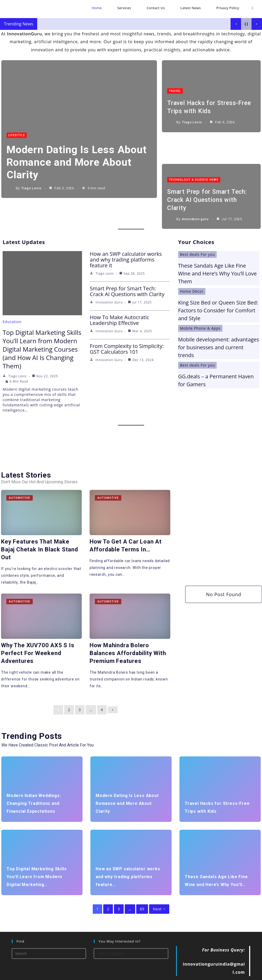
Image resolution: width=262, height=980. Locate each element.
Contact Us (193, 974)
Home (157, 974)
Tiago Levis (31, 189)
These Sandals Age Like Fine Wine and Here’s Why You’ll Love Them (217, 253)
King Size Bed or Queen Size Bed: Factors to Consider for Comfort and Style (218, 290)
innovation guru (195, 189)
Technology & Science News (194, 150)
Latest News (217, 974)
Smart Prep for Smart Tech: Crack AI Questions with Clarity (208, 170)
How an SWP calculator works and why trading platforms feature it (126, 239)
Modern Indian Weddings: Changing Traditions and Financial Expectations (34, 782)
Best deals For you (198, 234)
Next (159, 887)
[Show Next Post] (257, 24)
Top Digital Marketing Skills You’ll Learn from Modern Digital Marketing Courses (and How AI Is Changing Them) (42, 328)
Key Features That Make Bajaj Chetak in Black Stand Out (40, 528)
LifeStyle (17, 136)
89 (142, 887)
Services (173, 974)
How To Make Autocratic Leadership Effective (119, 299)
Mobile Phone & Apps (200, 308)
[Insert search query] (49, 932)
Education (12, 301)
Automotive (20, 477)
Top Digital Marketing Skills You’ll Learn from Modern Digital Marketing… (37, 855)
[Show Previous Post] (236, 24)
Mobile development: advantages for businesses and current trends (219, 327)
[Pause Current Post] (246, 24)
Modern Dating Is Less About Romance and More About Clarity (72, 163)
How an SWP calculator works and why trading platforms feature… (128, 855)
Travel (175, 86)
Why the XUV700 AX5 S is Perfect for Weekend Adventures (38, 631)
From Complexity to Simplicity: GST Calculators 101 (127, 328)
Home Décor (192, 271)
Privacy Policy (243, 974)
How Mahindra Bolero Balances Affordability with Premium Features (127, 631)
